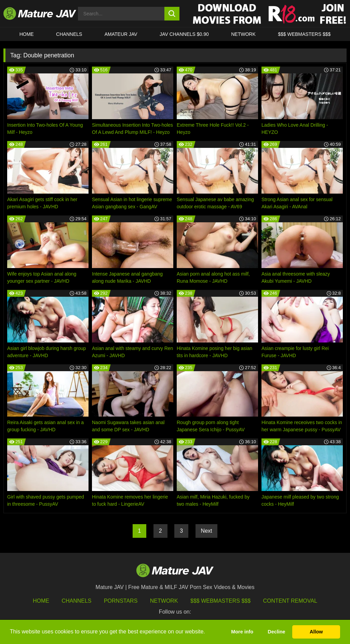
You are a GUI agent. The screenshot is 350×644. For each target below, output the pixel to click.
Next (207, 531)
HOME (27, 34)
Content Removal (290, 601)
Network (243, 34)
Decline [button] (276, 632)
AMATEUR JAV (121, 34)
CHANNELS (69, 34)
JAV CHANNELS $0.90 (184, 34)
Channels (76, 601)
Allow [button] (316, 632)
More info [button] (242, 632)
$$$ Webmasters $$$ (220, 601)
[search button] (172, 14)
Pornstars (121, 601)
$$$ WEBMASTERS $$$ (304, 34)
